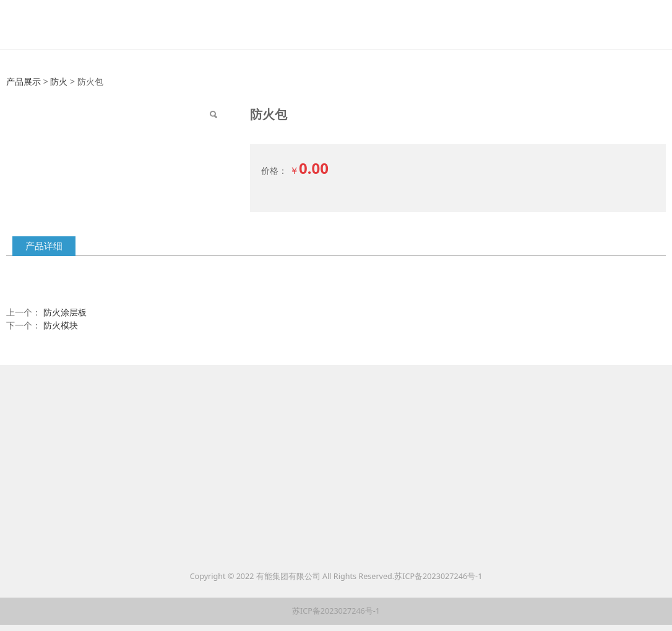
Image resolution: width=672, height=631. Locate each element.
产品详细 (44, 246)
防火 (59, 81)
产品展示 (24, 81)
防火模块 (61, 325)
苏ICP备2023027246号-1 (438, 576)
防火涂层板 (65, 312)
